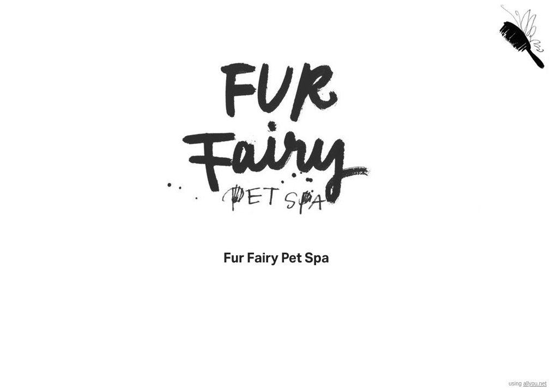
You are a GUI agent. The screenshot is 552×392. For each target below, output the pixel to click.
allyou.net (535, 384)
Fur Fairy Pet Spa (276, 258)
